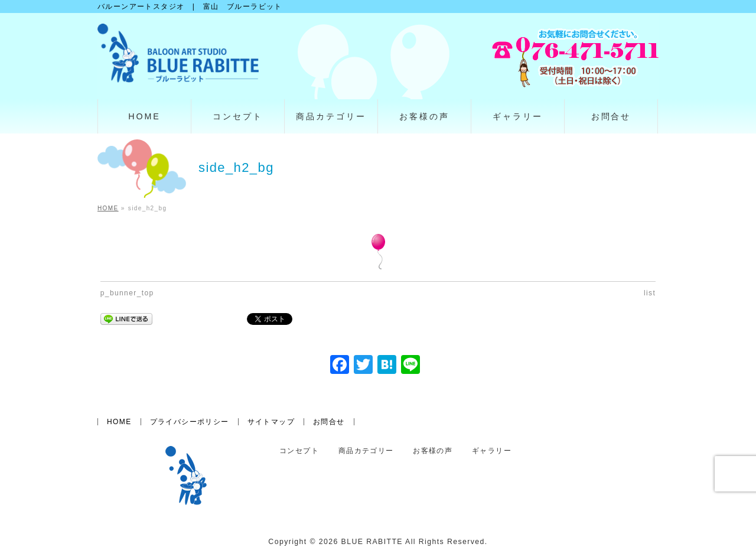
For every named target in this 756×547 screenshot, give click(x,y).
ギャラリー (492, 451)
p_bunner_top (127, 293)
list (650, 293)
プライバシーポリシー (190, 422)
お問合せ (329, 422)
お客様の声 (433, 451)
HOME (119, 422)
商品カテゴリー (366, 451)
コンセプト (299, 451)
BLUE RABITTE (372, 542)
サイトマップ (271, 422)
